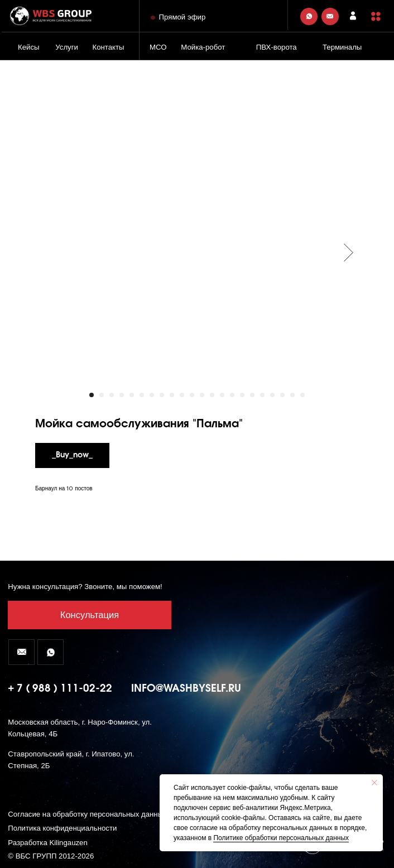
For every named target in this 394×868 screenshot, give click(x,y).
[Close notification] (374, 783)
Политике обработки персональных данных (281, 838)
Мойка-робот (203, 47)
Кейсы (29, 47)
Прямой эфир (182, 17)
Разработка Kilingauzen (47, 843)
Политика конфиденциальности (62, 828)
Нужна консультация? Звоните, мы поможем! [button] (85, 587)
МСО (158, 47)
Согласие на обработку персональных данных (87, 814)
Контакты (108, 47)
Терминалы (342, 47)
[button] (376, 16)
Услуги (67, 47)
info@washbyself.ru (186, 689)
